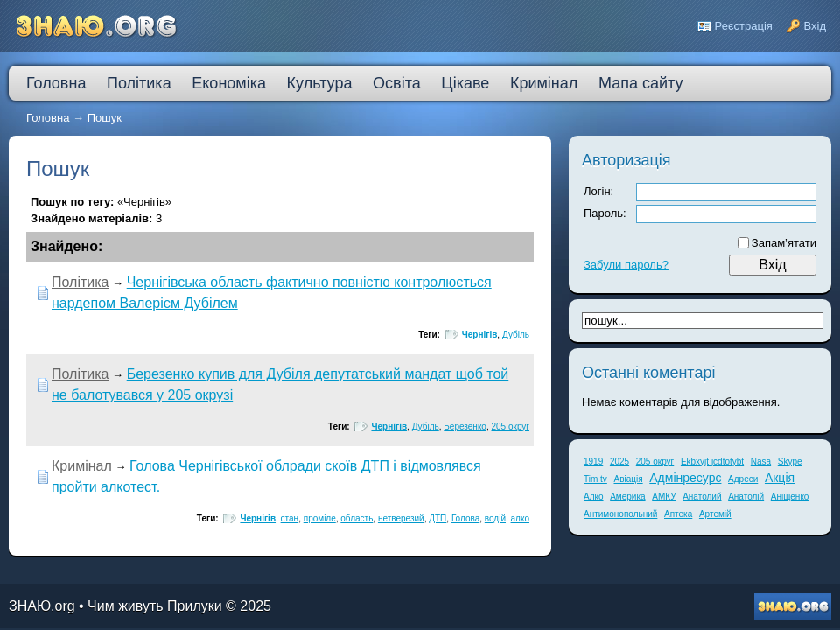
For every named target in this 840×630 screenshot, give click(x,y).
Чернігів (480, 335)
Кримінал (82, 466)
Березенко (465, 427)
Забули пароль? (626, 265)
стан (290, 518)
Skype (790, 462)
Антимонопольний (620, 514)
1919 (593, 462)
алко (520, 518)
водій (495, 518)
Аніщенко (790, 497)
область (357, 518)
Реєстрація (744, 26)
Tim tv (595, 479)
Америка (627, 497)
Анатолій (746, 497)
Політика (80, 282)
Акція (780, 478)
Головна (48, 118)
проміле (320, 518)
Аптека (678, 514)
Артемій (715, 514)
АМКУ (664, 497)
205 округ (511, 427)
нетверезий (401, 518)
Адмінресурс (685, 478)
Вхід (815, 26)
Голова (465, 518)
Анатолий (702, 497)
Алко (594, 497)
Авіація (628, 479)
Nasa (761, 462)
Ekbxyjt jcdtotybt (712, 462)
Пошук (105, 118)
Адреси (743, 479)
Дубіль (516, 335)
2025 (619, 462)
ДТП (437, 518)
